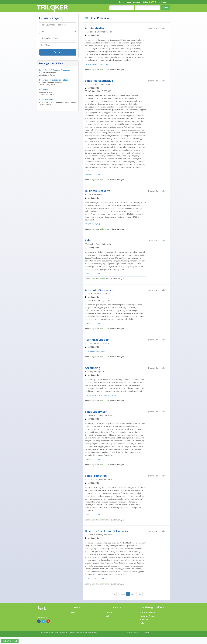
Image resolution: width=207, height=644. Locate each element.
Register (109, 612)
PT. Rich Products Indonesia (97, 84)
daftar (102, 69)
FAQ (73, 612)
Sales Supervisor (96, 412)
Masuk (165, 8)
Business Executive (98, 191)
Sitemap (146, 632)
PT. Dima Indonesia (94, 194)
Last (139, 594)
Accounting (93, 368)
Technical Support (97, 340)
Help (142, 623)
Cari (58, 52)
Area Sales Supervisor (99, 290)
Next (133, 594)
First (113, 594)
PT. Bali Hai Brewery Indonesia (99, 415)
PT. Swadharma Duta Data (97, 343)
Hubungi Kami (146, 619)
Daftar (149, 2)
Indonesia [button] (164, 2)
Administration (95, 28)
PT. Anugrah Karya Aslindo (97, 371)
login (94, 69)
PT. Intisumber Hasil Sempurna (99, 479)
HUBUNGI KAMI (10, 641)
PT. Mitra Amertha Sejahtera (98, 294)
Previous (121, 594)
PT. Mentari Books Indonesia (98, 244)
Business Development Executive (107, 531)
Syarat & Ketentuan (148, 612)
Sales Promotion (96, 476)
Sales (88, 240)
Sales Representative (99, 81)
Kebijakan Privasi (147, 616)
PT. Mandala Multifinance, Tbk (98, 32)
